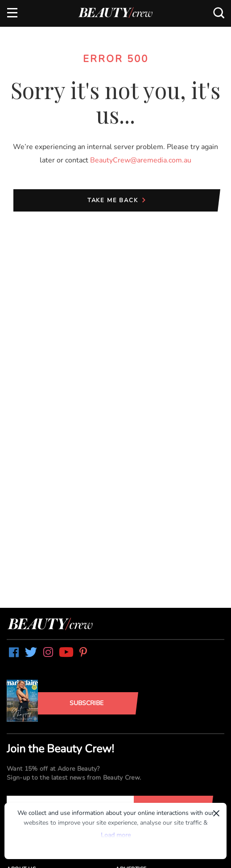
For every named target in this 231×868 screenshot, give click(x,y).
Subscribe (87, 703)
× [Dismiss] (216, 813)
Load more (116, 835)
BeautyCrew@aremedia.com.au (141, 160)
